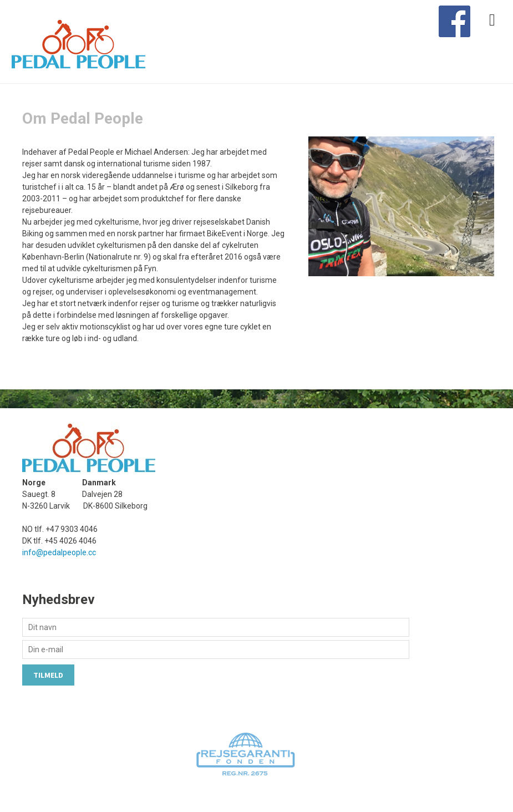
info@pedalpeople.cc (59, 552)
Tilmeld (48, 675)
